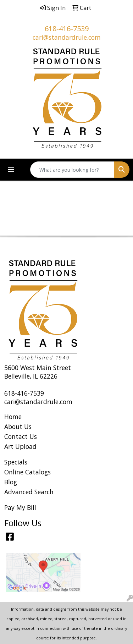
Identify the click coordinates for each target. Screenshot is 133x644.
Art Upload (20, 446)
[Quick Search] (72, 170)
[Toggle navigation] (11, 170)
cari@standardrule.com (67, 37)
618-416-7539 (67, 29)
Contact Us (21, 436)
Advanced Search (29, 492)
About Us (18, 426)
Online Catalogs (27, 472)
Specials (16, 462)
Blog (11, 482)
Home (13, 417)
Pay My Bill (20, 507)
